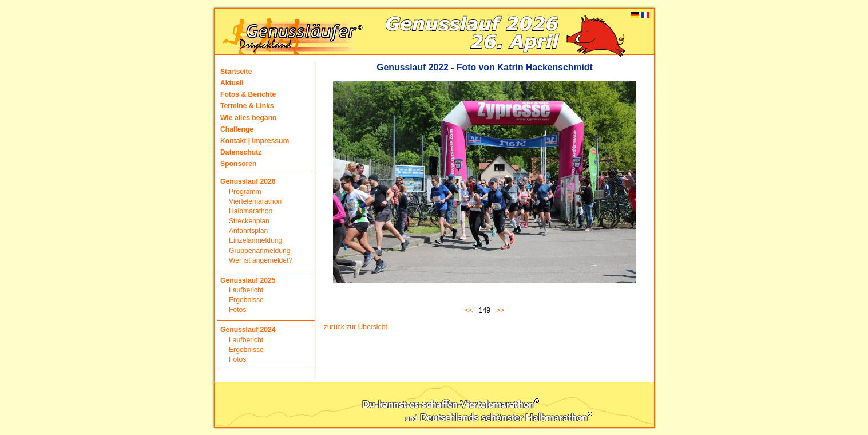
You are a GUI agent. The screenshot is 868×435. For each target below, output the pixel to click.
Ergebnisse (246, 300)
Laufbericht (246, 290)
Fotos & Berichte (248, 94)
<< (471, 310)
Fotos (237, 310)
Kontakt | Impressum (255, 141)
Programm (245, 192)
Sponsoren (239, 164)
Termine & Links (247, 106)
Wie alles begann (249, 118)
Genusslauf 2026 (248, 181)
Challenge (237, 129)
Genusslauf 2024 (248, 330)
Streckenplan (249, 221)
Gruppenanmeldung (259, 251)
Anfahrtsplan (248, 231)
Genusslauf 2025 (248, 280)
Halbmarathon (251, 211)
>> (500, 310)
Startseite (236, 72)
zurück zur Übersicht (356, 327)
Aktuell (232, 83)
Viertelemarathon (255, 201)
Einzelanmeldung (255, 240)
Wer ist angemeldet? (261, 260)
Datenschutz (241, 152)
